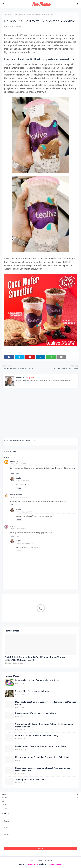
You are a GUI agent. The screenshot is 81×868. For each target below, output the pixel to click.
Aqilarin (8, 26)
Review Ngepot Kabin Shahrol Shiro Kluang (36, 713)
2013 (41, 808)
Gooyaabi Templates (55, 864)
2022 (41, 801)
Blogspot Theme (32, 864)
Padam (18, 474)
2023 (41, 798)
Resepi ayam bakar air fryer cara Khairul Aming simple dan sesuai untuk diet (43, 769)
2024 (41, 794)
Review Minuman (20, 14)
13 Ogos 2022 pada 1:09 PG (24, 543)
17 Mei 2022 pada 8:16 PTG (24, 481)
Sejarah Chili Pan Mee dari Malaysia (32, 691)
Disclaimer (49, 860)
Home (31, 860)
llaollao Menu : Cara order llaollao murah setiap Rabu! (41, 746)
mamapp (14, 526)
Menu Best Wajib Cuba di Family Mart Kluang (37, 736)
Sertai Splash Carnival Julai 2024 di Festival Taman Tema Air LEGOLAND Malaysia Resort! (36, 659)
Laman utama (9, 14)
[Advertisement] (40, 415)
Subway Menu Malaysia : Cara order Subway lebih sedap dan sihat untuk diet (44, 726)
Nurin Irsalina (16, 495)
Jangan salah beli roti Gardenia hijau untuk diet (37, 680)
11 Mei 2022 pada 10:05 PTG (19, 497)
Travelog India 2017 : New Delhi (30, 780)
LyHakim (14, 461)
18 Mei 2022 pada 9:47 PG (18, 529)
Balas (12, 474)
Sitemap (40, 860)
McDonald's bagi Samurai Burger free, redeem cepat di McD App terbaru (46, 703)
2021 (41, 805)
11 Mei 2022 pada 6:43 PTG (19, 464)
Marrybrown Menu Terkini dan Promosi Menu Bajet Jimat (42, 757)
